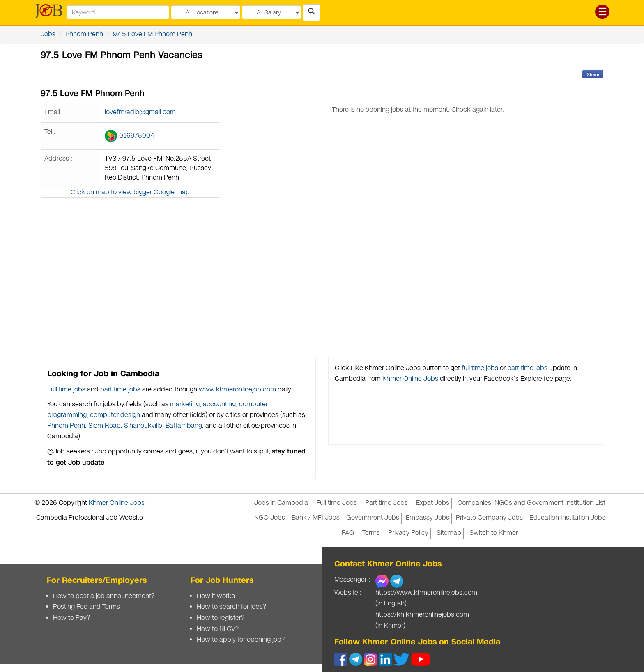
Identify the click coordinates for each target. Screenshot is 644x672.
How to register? (221, 618)
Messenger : (352, 580)
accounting (219, 404)
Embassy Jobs (428, 518)
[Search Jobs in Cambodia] (311, 13)
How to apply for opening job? (241, 640)
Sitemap (449, 533)
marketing (185, 404)
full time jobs (480, 368)
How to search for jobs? (231, 607)
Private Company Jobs (489, 518)
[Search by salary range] (271, 12)
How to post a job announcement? (104, 596)
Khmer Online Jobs (410, 379)
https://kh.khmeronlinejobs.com (422, 615)
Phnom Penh (84, 34)
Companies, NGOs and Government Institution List (531, 503)
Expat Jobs (433, 503)
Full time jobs (66, 390)
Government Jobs (373, 518)
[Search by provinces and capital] (206, 12)
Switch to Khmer (494, 533)
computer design (115, 415)
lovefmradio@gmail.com (140, 112)
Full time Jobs (337, 503)
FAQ (348, 533)
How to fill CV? (218, 629)
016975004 (137, 136)
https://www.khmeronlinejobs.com (426, 593)
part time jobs (120, 390)
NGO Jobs (270, 518)
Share (593, 74)
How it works (216, 596)
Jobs (48, 34)
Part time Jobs (386, 503)
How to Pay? (71, 618)
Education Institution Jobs (567, 518)
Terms (371, 533)
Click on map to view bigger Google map (130, 192)
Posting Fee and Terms (86, 607)
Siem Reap (105, 426)
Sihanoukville (143, 426)
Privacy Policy (408, 533)
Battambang (184, 426)
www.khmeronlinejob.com (237, 390)
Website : (348, 593)
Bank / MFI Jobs (316, 518)
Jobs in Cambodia (281, 503)
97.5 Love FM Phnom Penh (153, 34)
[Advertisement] (418, 250)
